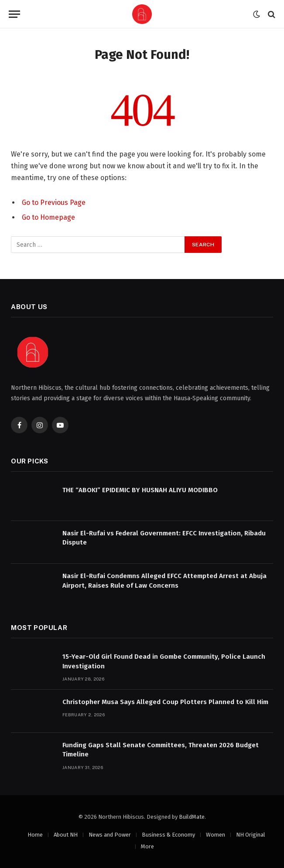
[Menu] (14, 14)
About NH (66, 835)
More (147, 846)
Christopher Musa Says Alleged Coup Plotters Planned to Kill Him (165, 702)
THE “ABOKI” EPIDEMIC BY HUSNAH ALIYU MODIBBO (140, 490)
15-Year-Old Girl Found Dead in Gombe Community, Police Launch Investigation (164, 661)
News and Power (110, 835)
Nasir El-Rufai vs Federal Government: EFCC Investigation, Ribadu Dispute (164, 538)
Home (35, 835)
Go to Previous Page (54, 203)
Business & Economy (168, 835)
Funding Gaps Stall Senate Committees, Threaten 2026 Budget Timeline (161, 750)
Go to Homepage (48, 217)
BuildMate (192, 817)
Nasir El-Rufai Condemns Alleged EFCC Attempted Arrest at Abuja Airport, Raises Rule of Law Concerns (164, 580)
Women (216, 835)
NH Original (251, 835)
